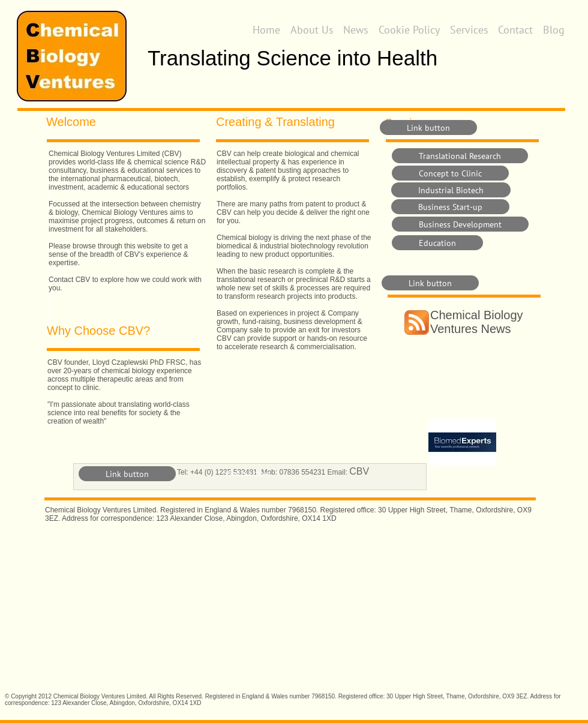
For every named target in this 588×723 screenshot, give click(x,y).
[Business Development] (460, 224)
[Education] (437, 243)
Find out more (248, 474)
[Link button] (428, 127)
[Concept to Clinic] (450, 173)
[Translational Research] (460, 156)
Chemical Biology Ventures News (477, 322)
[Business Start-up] (450, 207)
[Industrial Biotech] (451, 190)
